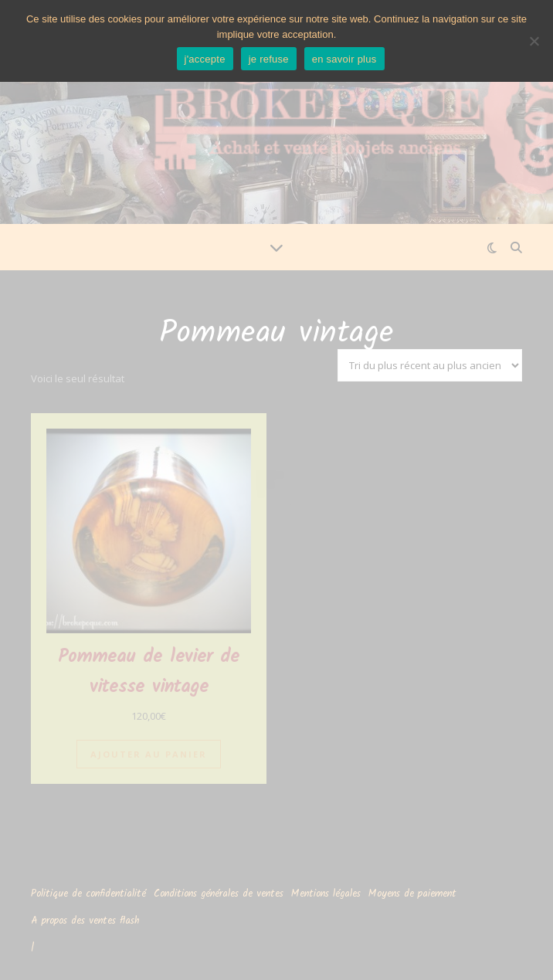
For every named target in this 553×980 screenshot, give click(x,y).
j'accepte (205, 59)
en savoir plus (344, 59)
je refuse (269, 59)
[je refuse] (534, 41)
